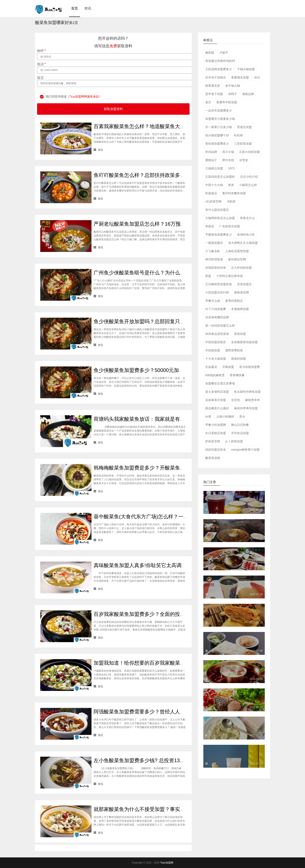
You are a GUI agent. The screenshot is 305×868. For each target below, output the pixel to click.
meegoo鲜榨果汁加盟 (245, 450)
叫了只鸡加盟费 (216, 309)
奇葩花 (210, 226)
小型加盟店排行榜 (217, 292)
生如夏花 (211, 367)
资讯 (88, 8)
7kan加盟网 (167, 863)
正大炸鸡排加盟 (241, 268)
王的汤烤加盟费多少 (219, 69)
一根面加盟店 (214, 243)
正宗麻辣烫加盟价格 (219, 284)
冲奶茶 (231, 201)
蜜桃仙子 (211, 160)
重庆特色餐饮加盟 (234, 193)
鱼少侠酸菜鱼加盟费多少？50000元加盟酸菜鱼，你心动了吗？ (164, 370)
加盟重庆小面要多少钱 (220, 119)
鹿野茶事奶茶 (234, 350)
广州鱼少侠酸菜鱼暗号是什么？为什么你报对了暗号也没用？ (162, 273)
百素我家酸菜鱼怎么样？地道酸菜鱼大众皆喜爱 (147, 126)
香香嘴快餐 (237, 375)
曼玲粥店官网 (237, 259)
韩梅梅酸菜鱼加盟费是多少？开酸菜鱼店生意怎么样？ (155, 468)
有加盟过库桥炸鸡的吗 (220, 61)
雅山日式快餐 (240, 425)
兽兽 (231, 185)
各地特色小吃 (246, 235)
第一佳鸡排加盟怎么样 (220, 326)
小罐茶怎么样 (248, 185)
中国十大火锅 (214, 185)
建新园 (210, 53)
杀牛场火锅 (233, 86)
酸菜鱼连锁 (213, 458)
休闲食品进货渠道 (217, 334)
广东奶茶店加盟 (230, 226)
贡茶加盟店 (244, 284)
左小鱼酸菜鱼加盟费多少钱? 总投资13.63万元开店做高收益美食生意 (171, 760)
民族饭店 (211, 193)
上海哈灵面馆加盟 (237, 251)
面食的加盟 (238, 359)
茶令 (242, 417)
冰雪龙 (244, 160)
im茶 (208, 417)
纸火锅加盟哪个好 (217, 135)
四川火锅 (228, 152)
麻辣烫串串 (252, 400)
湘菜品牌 (248, 94)
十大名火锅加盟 (216, 359)
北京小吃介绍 (249, 177)
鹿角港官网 (241, 292)
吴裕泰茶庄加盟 (216, 400)
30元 (257, 77)
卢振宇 (224, 53)
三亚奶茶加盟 (243, 144)
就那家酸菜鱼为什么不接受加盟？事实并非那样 (147, 809)
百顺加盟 (228, 367)
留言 (40, 78)
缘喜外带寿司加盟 (246, 408)
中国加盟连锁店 (216, 342)
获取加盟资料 (113, 109)
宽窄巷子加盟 (214, 94)
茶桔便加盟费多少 (217, 144)
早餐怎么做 (213, 301)
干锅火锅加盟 (246, 69)
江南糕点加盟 (214, 168)
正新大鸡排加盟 (250, 152)
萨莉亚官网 (213, 441)
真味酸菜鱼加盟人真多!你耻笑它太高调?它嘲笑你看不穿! (157, 565)
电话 (41, 64)
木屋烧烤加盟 (240, 309)
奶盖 (208, 276)
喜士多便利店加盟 (217, 392)
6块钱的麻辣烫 (215, 375)
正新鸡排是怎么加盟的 (220, 177)
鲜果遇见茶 (213, 86)
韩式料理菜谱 (214, 259)
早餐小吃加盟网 (216, 425)
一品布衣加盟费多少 (219, 110)
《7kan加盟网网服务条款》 (84, 97)
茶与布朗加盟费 (250, 367)
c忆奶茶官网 (213, 201)
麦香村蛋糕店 (234, 301)
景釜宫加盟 (244, 127)
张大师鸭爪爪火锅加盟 (243, 243)
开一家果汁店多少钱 (219, 127)
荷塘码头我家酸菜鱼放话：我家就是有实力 (142, 419)
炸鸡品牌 (211, 152)
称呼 (41, 51)
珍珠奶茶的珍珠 (216, 268)
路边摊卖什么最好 (217, 408)
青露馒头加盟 (240, 77)
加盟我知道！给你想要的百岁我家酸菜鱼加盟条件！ (152, 663)
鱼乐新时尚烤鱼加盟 (247, 392)
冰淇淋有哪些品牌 (217, 317)
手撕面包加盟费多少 (219, 235)
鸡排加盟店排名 (216, 450)
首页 (75, 8)
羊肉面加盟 (213, 350)
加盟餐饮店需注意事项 (220, 383)
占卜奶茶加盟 (234, 441)
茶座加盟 (240, 334)
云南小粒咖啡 (225, 417)
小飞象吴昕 (213, 251)
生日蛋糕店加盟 (216, 433)
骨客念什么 (247, 218)
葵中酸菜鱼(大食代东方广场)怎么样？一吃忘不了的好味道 (159, 516)
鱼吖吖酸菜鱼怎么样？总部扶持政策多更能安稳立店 (152, 175)
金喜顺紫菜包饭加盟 (244, 342)
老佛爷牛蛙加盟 (227, 102)
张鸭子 (233, 94)
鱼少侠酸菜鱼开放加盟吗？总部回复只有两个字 (147, 321)
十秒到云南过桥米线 (230, 276)
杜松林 (238, 135)
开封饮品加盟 (240, 433)
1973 (231, 168)
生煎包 (236, 400)
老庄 (208, 102)
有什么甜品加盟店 (217, 210)
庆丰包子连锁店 (216, 77)
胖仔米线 (228, 160)
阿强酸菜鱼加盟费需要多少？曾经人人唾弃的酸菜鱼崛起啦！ (162, 712)
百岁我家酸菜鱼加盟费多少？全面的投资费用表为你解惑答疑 (162, 614)
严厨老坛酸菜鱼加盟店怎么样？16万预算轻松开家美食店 (157, 224)
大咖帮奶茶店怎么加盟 (220, 218)
